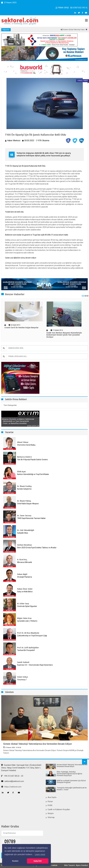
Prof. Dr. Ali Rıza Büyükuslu (28, 633)
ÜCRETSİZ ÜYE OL (79, 8)
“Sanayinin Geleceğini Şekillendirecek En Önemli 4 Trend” (72, 789)
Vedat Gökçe (23, 677)
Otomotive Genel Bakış (26, 445)
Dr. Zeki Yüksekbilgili (26, 530)
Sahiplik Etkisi (23, 533)
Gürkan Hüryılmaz (25, 545)
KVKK (50, 805)
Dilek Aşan (21, 472)
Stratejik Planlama (25, 577)
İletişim (51, 813)
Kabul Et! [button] (38, 861)
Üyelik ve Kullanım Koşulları (59, 809)
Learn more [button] (40, 854)
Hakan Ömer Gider (25, 589)
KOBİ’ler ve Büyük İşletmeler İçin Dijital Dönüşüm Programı (71, 782)
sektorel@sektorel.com (13, 781)
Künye (50, 801)
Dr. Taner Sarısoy (24, 516)
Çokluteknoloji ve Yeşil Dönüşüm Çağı (32, 636)
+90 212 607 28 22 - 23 (12, 776)
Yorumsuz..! (22, 680)
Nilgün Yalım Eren (24, 618)
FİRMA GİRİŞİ (62, 8)
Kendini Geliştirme (24, 489)
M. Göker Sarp (23, 604)
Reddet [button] (15, 861)
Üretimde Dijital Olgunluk (27, 606)
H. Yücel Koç (22, 560)
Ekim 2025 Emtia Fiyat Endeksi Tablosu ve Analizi (37, 548)
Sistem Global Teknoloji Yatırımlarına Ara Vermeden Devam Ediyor (38, 744)
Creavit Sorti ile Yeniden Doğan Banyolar (21, 328)
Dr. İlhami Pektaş (24, 501)
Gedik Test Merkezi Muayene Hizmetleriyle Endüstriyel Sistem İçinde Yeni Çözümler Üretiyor (64, 335)
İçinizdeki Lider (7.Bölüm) (27, 621)
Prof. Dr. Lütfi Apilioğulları (28, 648)
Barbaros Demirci (24, 457)
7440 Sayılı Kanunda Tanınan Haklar (31, 518)
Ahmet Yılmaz (23, 442)
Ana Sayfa (52, 797)
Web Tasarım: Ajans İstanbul (76, 865)
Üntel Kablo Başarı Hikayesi (28, 504)
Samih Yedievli (23, 662)
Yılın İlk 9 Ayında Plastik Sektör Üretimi (32, 460)
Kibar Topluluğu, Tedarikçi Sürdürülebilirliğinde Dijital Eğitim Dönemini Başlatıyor (69, 774)
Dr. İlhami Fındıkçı (24, 486)
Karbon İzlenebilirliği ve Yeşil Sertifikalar (33, 474)
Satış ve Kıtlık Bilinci (25, 592)
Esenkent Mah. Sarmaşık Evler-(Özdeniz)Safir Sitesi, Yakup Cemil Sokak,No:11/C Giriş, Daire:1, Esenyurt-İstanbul (21, 768)
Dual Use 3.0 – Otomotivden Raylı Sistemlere (35, 665)
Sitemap (51, 817)
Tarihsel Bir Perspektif (26, 650)
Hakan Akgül (22, 574)
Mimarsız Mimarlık (25, 562)
